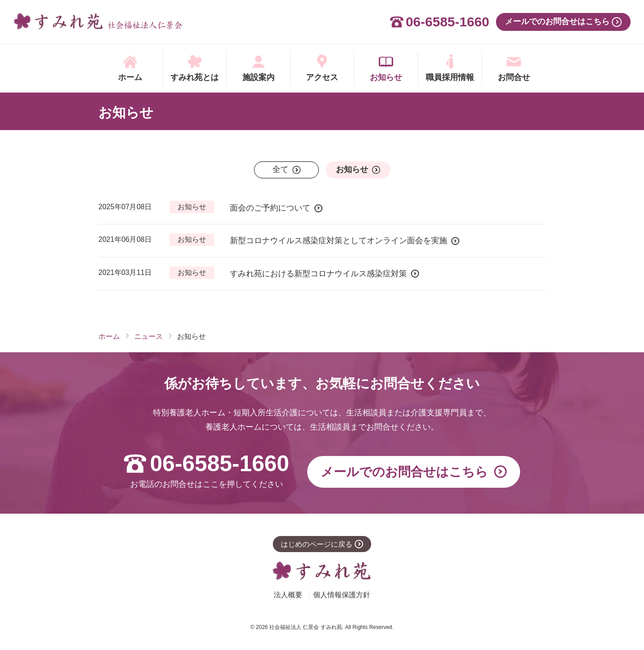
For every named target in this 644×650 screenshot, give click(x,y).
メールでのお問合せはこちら (557, 21)
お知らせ (126, 112)
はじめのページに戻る (317, 544)
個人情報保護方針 (342, 595)
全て (280, 169)
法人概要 (288, 595)
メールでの (404, 472)
